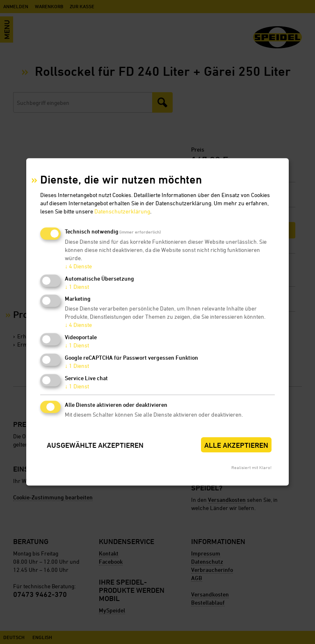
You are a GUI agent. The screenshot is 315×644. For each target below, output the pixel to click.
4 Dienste (78, 266)
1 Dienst (77, 287)
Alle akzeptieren (236, 445)
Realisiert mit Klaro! (251, 468)
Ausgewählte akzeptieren (95, 445)
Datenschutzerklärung (122, 211)
